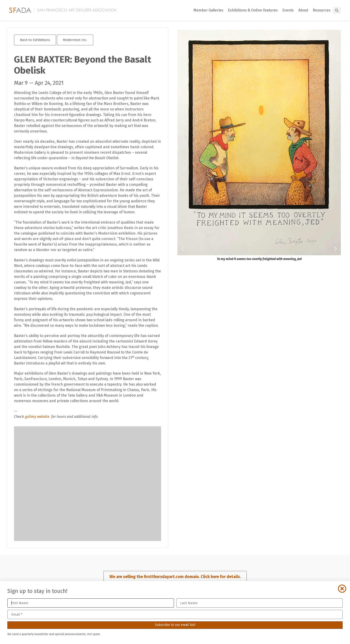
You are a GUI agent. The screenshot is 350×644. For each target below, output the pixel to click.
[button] (183, 249)
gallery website (38, 417)
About (303, 10)
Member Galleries (208, 10)
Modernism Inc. (75, 40)
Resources (322, 10)
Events (288, 10)
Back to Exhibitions (35, 40)
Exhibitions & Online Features (253, 10)
